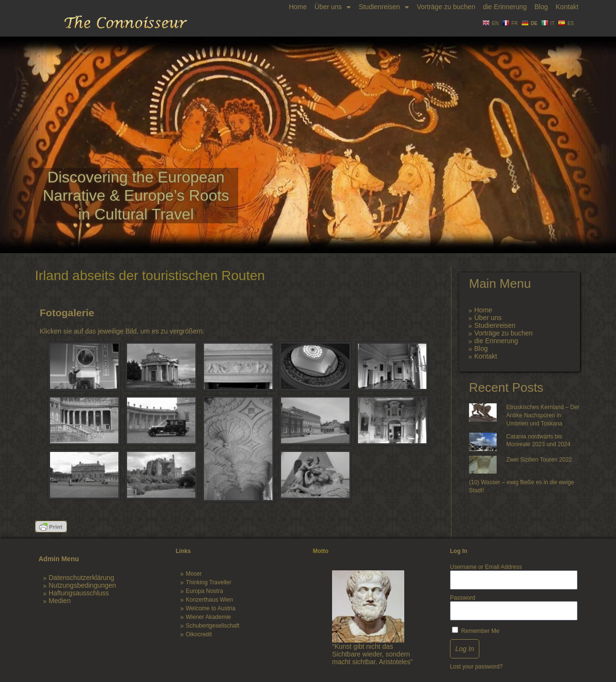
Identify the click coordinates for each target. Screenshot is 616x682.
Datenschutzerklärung (81, 578)
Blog (541, 7)
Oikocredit (199, 634)
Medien (60, 601)
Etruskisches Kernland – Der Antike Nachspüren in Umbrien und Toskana (543, 415)
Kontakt (567, 7)
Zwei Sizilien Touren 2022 (539, 460)
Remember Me (476, 631)
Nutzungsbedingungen (82, 585)
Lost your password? (476, 667)
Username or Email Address (486, 567)
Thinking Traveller (209, 582)
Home (298, 7)
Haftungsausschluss (79, 593)
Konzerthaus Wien (209, 600)
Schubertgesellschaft (212, 626)
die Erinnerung (505, 7)
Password (463, 598)
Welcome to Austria (211, 608)
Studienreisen (384, 7)
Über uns (333, 7)
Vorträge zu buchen (446, 7)
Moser (194, 574)
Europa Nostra (204, 591)
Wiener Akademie (208, 617)
